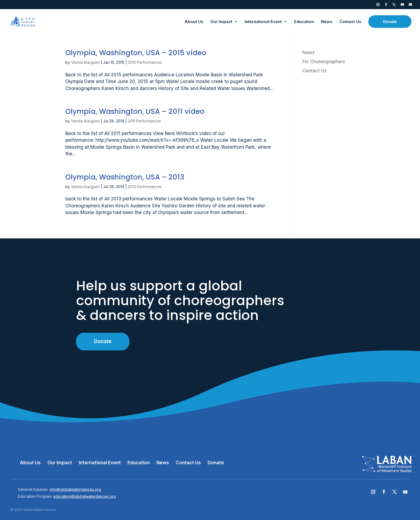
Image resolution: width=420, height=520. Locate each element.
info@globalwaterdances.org (75, 489)
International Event (100, 463)
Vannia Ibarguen (85, 62)
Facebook (386, 6)
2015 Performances (145, 62)
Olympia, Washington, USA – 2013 (125, 177)
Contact (410, 6)
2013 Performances (145, 187)
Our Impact (60, 463)
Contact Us (314, 71)
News (309, 53)
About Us (30, 463)
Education (139, 463)
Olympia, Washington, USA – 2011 (135, 111)
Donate (103, 341)
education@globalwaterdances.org (85, 496)
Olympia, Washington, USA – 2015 (136, 53)
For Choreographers (324, 62)
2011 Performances (144, 121)
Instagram (378, 6)
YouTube (402, 6)
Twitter (394, 6)
